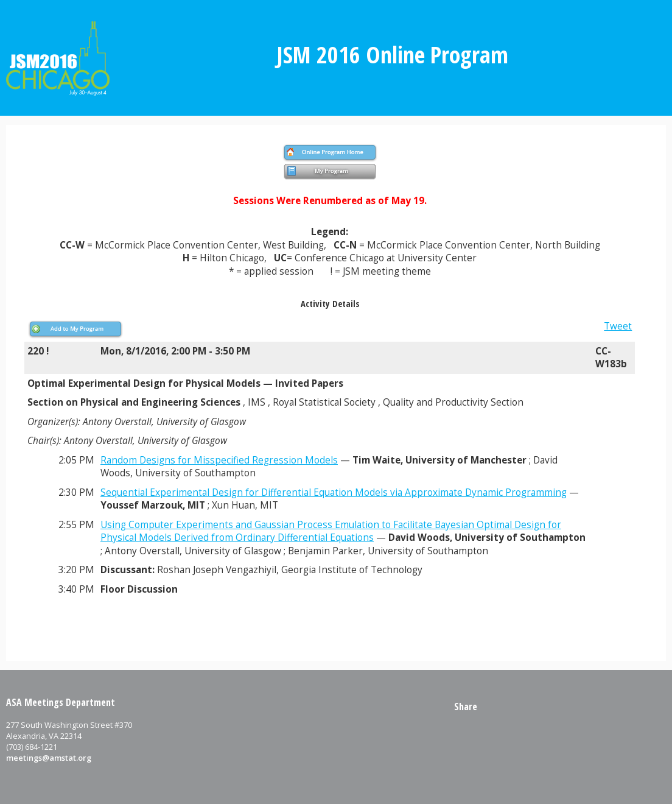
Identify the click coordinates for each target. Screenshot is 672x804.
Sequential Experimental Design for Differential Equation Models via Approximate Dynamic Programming (334, 492)
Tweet (618, 326)
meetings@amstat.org (49, 758)
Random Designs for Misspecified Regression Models (219, 460)
